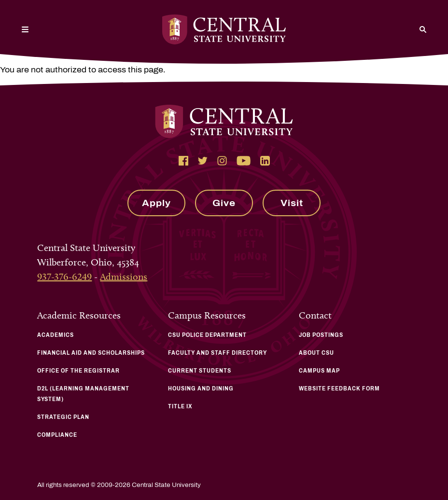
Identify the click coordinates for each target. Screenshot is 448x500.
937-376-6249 (64, 277)
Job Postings (321, 335)
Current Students (200, 371)
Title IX (180, 406)
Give (224, 203)
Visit (292, 203)
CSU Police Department (207, 335)
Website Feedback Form (339, 389)
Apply (156, 203)
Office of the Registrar (78, 371)
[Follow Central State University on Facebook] (183, 161)
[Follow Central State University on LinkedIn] (265, 161)
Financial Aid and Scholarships (91, 353)
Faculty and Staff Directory (217, 353)
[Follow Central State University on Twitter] (203, 161)
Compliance (57, 435)
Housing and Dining (201, 389)
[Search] (423, 29)
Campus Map (319, 371)
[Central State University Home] (224, 29)
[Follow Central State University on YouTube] (244, 161)
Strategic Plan (63, 417)
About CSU (316, 353)
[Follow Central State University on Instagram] (222, 161)
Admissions (124, 277)
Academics (56, 335)
